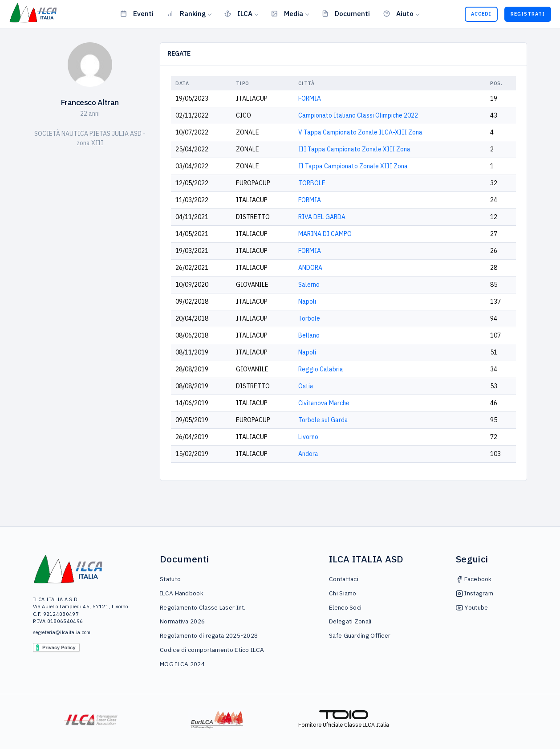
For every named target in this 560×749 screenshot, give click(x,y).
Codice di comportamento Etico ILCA (212, 650)
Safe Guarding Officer (360, 635)
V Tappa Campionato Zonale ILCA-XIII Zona (360, 132)
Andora (308, 454)
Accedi (481, 14)
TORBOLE (312, 183)
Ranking (186, 13)
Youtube (472, 607)
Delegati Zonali (350, 621)
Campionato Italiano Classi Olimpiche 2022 (358, 115)
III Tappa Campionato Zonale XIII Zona (354, 149)
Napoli (307, 301)
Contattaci (344, 579)
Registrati (528, 14)
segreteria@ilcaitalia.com (62, 632)
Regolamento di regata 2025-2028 (209, 635)
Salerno (309, 285)
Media (287, 13)
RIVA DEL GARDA (322, 217)
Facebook (474, 579)
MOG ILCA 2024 (182, 664)
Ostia (306, 386)
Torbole (309, 318)
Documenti (346, 13)
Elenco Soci (345, 607)
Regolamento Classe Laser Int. (203, 607)
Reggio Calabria (321, 369)
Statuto (170, 579)
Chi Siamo (343, 593)
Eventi (137, 13)
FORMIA (310, 98)
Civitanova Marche (324, 403)
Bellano (309, 335)
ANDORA (310, 268)
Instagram (475, 593)
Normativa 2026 (182, 621)
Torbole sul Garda (323, 420)
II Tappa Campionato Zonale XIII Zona (353, 166)
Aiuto (398, 13)
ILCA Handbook (182, 593)
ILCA (238, 13)
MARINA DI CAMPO (325, 234)
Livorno (308, 437)
